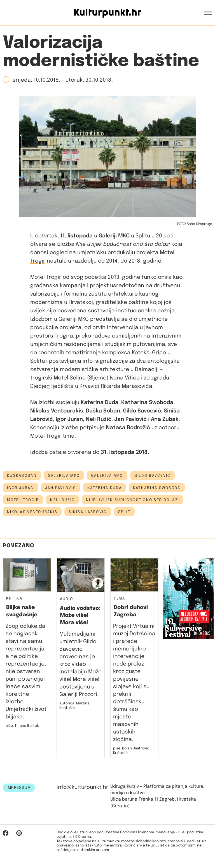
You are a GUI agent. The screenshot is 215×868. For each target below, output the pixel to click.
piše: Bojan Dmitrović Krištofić (131, 751)
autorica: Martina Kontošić (74, 706)
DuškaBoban (22, 476)
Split (124, 512)
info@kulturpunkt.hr (82, 787)
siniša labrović (88, 512)
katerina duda (105, 488)
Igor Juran (20, 488)
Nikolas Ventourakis (32, 512)
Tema (119, 599)
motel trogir (23, 500)
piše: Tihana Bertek (22, 726)
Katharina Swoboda (157, 488)
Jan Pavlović (61, 488)
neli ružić (62, 500)
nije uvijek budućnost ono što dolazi (133, 500)
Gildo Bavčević (153, 476)
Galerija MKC (107, 476)
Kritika (14, 599)
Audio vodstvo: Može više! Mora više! (80, 615)
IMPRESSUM (19, 788)
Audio (66, 599)
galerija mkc (64, 476)
